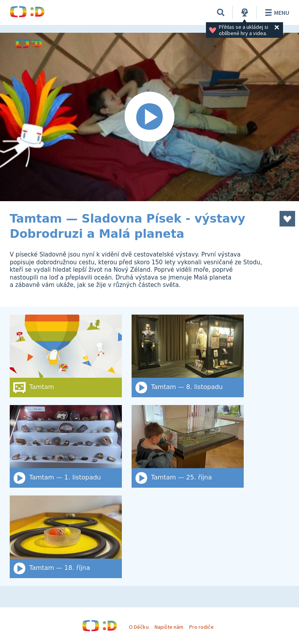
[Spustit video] (149, 117)
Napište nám (169, 627)
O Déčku (139, 627)
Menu (276, 12)
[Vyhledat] (221, 12)
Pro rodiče (201, 627)
